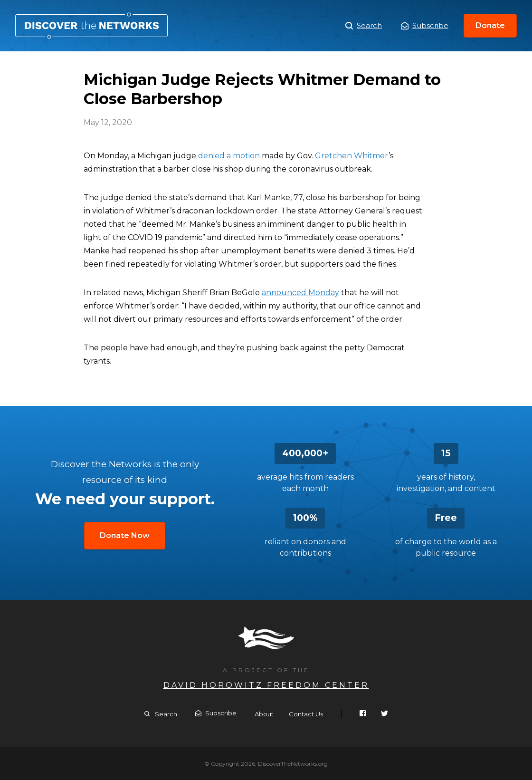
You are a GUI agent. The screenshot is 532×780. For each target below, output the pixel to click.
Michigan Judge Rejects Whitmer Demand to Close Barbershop (91, 26)
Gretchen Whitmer (352, 156)
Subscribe (425, 25)
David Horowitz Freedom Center (266, 685)
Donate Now (125, 535)
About (264, 714)
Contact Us (306, 714)
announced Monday (300, 293)
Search (364, 26)
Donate (490, 25)
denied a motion (229, 156)
